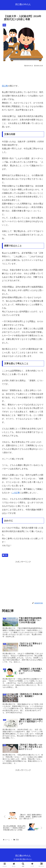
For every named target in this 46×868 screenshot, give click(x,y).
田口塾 (5, 86)
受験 (5, 555)
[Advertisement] (23, 74)
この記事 (16, 493)
